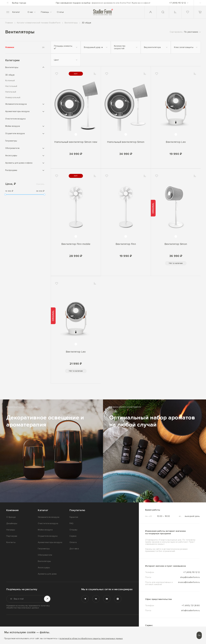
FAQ (71, 523)
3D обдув (10, 75)
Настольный (11, 86)
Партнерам (12, 536)
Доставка (74, 549)
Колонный (10, 81)
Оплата (73, 542)
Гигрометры (11, 141)
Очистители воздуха (15, 119)
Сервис (73, 536)
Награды (11, 530)
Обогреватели (12, 148)
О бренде (11, 517)
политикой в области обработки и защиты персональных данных (91, 639)
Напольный (11, 92)
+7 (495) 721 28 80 (191, 606)
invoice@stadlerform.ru (189, 582)
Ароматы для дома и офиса (19, 163)
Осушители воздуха (15, 133)
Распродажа (11, 170)
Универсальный (13, 98)
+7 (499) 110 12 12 (191, 572)
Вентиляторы (12, 67)
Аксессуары (11, 156)
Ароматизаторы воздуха (17, 111)
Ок (199, 635)
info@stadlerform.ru (190, 611)
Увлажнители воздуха (16, 104)
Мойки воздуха (13, 126)
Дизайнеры (12, 523)
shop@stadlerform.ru (190, 577)
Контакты (11, 542)
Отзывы (73, 530)
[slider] (5, 195)
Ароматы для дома (47, 574)
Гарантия (74, 517)
